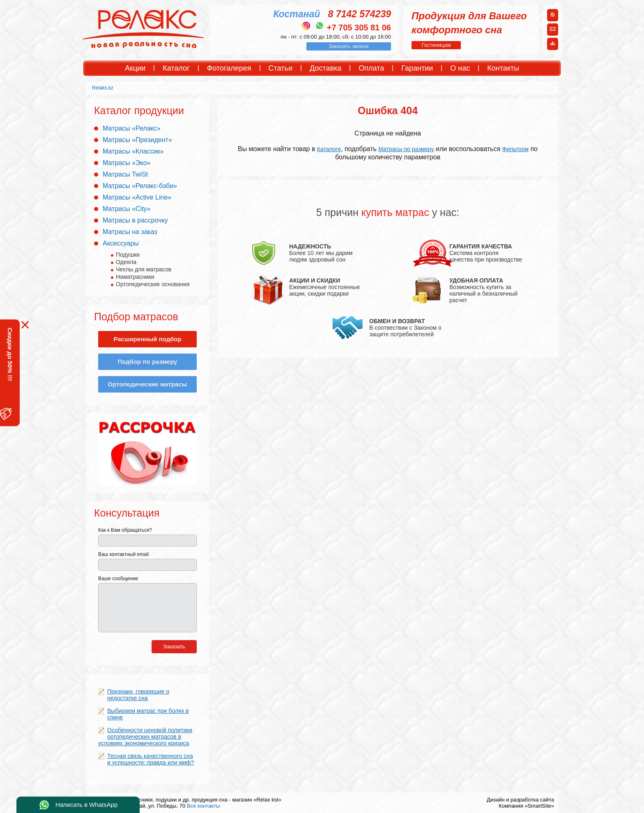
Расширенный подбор (147, 339)
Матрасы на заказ (130, 232)
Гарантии (417, 68)
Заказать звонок (348, 46)
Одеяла (126, 262)
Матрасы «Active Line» (137, 197)
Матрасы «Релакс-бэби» (140, 186)
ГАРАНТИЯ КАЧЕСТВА (481, 246)
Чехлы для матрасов (144, 269)
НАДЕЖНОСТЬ (310, 246)
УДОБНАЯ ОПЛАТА (476, 280)
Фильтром (515, 149)
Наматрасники (135, 277)
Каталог (176, 68)
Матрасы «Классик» (133, 151)
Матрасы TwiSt (125, 174)
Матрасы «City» (126, 209)
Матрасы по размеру (406, 149)
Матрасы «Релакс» (132, 128)
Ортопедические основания (153, 284)
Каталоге (329, 149)
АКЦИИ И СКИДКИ (315, 280)
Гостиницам (436, 45)
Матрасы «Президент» (137, 140)
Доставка (325, 68)
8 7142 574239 (360, 14)
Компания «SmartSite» (526, 806)
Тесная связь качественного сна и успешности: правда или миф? (151, 759)
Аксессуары (121, 243)
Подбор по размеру (148, 362)
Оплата (371, 68)
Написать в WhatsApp (86, 805)
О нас (460, 68)
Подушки (128, 255)
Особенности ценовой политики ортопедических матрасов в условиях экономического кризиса (145, 737)
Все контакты (203, 806)
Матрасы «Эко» (127, 163)
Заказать (174, 646)
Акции (135, 68)
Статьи (281, 68)
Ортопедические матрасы (148, 384)
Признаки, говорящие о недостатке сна (138, 695)
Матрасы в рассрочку (135, 220)
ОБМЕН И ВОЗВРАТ (397, 321)
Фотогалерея (229, 68)
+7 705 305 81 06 (359, 28)
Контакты (503, 68)
